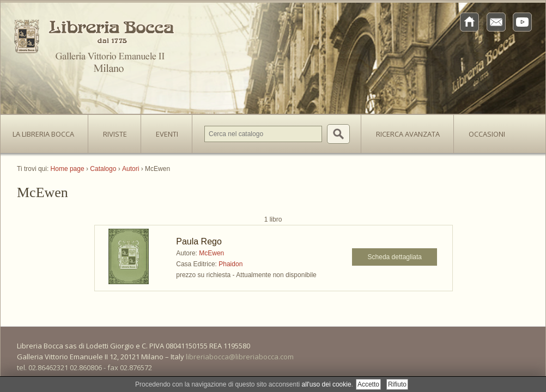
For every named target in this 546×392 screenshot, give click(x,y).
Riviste (112, 131)
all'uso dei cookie (327, 384)
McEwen (211, 253)
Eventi (167, 134)
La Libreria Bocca (47, 131)
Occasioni (487, 134)
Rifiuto (397, 384)
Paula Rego (199, 241)
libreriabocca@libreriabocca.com (240, 357)
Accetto (368, 384)
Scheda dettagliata (395, 257)
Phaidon (230, 264)
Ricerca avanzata (408, 134)
